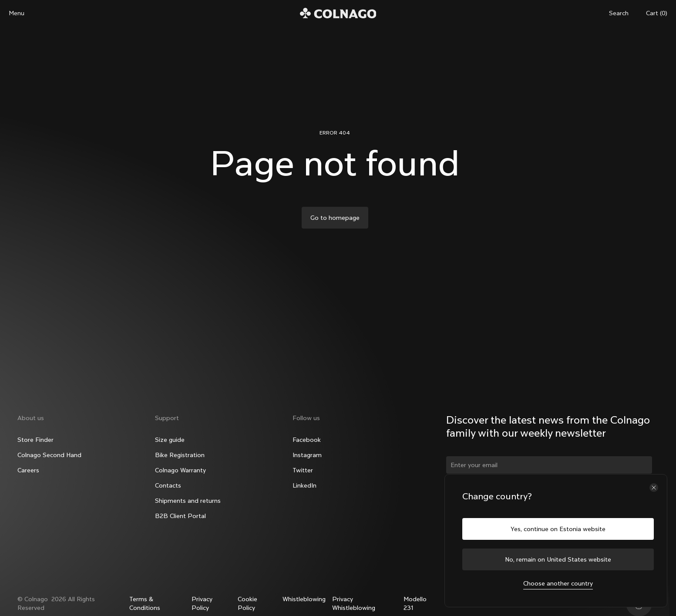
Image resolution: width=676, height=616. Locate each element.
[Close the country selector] (654, 488)
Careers (28, 470)
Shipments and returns (188, 501)
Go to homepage (335, 218)
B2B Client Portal (180, 516)
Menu (17, 13)
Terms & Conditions (145, 603)
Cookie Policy (247, 603)
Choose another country (558, 583)
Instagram (307, 455)
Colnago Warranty (180, 470)
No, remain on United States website (558, 559)
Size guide (170, 440)
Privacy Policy (202, 603)
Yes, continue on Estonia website (558, 529)
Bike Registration (180, 455)
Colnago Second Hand (49, 455)
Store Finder (35, 440)
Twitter (303, 470)
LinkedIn (304, 485)
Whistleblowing (304, 599)
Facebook (307, 440)
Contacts (168, 485)
